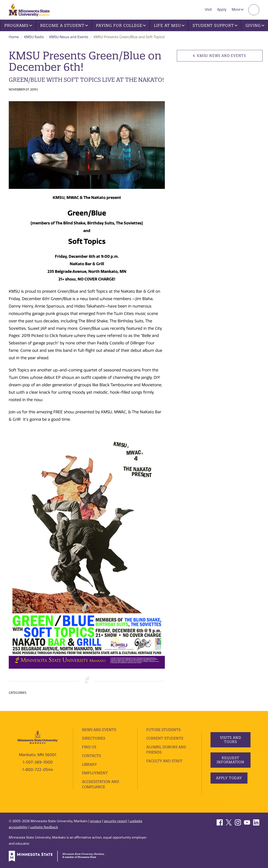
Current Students (165, 738)
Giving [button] (255, 25)
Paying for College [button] (121, 25)
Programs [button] (18, 25)
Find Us (89, 747)
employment (95, 773)
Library (89, 764)
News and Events (99, 730)
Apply (222, 9)
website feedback (44, 827)
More (238, 9)
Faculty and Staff (164, 761)
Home (14, 37)
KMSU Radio (34, 37)
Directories (94, 738)
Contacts (91, 756)
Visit (208, 9)
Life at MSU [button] (169, 25)
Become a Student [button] (64, 25)
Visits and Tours (231, 740)
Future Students (163, 730)
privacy (96, 821)
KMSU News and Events (69, 37)
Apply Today (229, 778)
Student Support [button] (215, 25)
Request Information (231, 760)
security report (115, 821)
